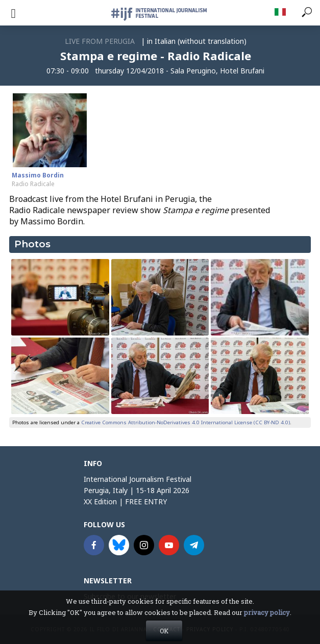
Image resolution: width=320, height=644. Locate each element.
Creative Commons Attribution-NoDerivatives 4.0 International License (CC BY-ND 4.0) (186, 422)
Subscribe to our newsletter (130, 596)
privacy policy (267, 621)
